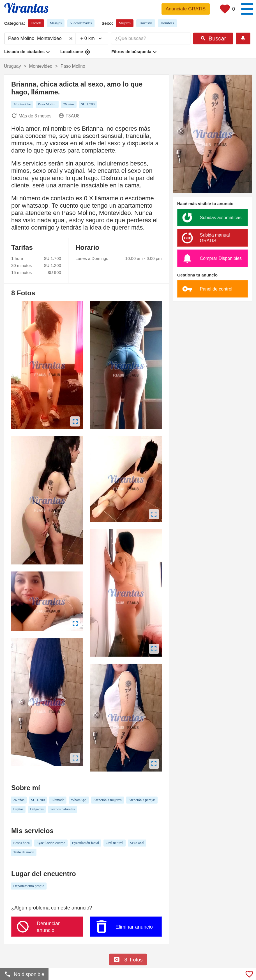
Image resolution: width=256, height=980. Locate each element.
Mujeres (125, 23)
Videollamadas (81, 23)
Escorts (36, 23)
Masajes (56, 23)
